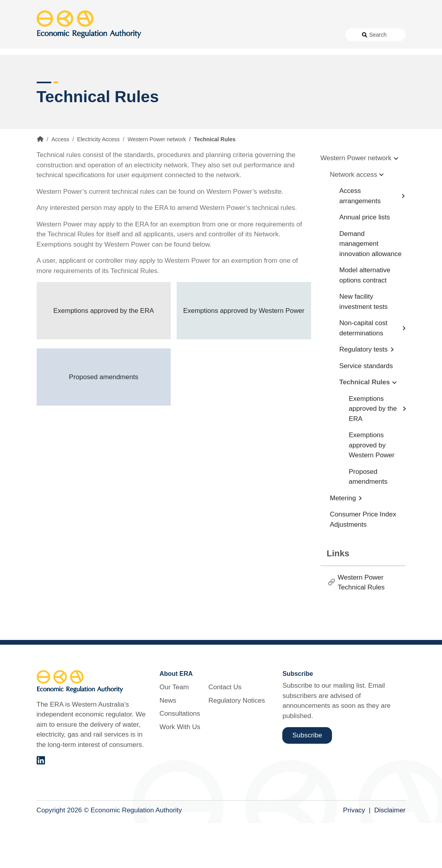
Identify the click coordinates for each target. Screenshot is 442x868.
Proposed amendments (104, 422)
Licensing (317, 84)
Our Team (174, 732)
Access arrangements (360, 241)
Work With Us (222, 56)
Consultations (178, 56)
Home (40, 184)
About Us (108, 56)
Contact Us (263, 56)
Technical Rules (365, 427)
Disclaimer (390, 855)
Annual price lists (365, 262)
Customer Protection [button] (241, 84)
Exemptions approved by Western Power (244, 355)
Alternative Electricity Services (134, 84)
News (143, 56)
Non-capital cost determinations (364, 373)
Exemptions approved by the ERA (104, 355)
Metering (343, 543)
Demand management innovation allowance (371, 288)
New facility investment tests (364, 347)
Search (378, 56)
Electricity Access (98, 184)
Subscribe (307, 780)
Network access (354, 219)
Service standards (366, 411)
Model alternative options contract (365, 320)
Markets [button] (374, 84)
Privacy (354, 855)
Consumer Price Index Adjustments (363, 564)
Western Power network (157, 184)
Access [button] (48, 84)
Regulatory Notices (311, 56)
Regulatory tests (364, 394)
